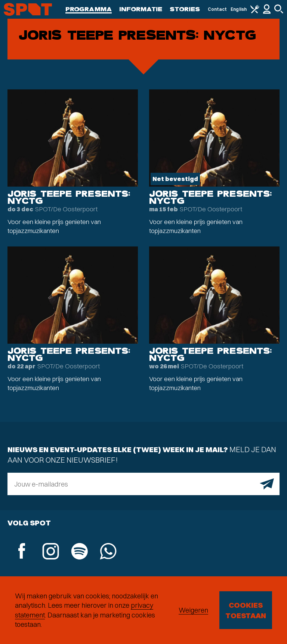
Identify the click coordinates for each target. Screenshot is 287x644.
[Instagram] (51, 552)
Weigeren (193, 610)
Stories (185, 9)
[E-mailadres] (143, 484)
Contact (217, 9)
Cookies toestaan (246, 610)
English (239, 9)
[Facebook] (22, 552)
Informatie (141, 9)
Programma (89, 9)
